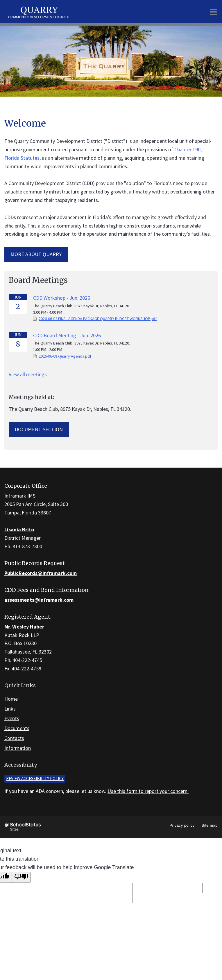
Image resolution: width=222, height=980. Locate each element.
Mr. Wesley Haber (24, 627)
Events (12, 718)
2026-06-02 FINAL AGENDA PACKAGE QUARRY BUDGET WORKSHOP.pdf (98, 319)
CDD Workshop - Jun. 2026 (62, 298)
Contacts (14, 738)
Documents (17, 728)
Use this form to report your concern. (148, 791)
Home (11, 699)
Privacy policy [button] (182, 825)
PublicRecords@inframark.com (41, 573)
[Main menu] (213, 12)
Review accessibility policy (35, 779)
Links (10, 709)
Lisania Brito (19, 529)
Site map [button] (210, 825)
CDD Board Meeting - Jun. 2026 (67, 335)
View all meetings (28, 374)
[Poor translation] (21, 877)
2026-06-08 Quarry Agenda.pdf (65, 356)
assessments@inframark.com (39, 600)
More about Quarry (36, 254)
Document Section (39, 429)
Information (18, 748)
